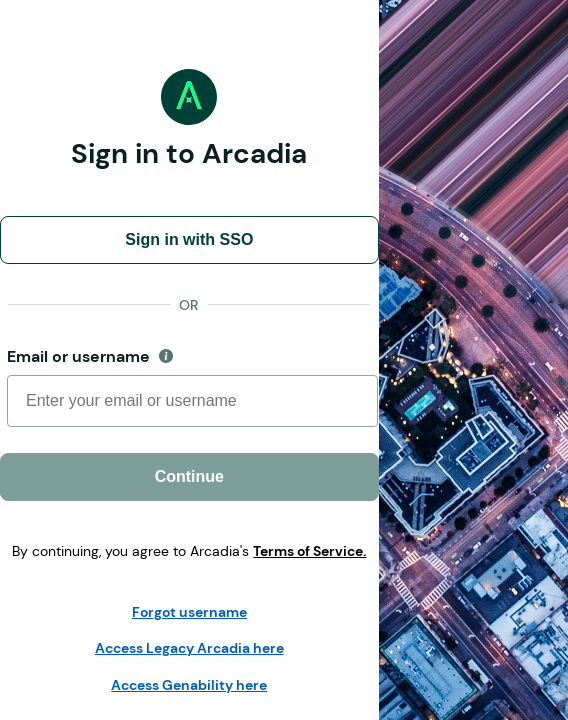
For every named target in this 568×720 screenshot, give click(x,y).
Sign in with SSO (189, 239)
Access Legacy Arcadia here (189, 648)
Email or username (136, 356)
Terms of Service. (309, 551)
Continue (189, 476)
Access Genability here (189, 685)
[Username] (192, 401)
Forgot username (189, 612)
